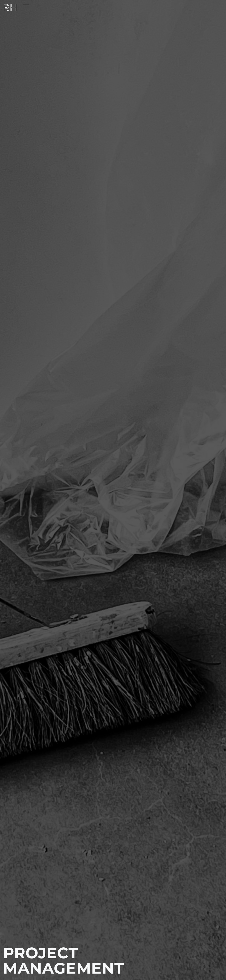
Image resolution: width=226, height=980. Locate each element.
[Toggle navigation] (26, 7)
